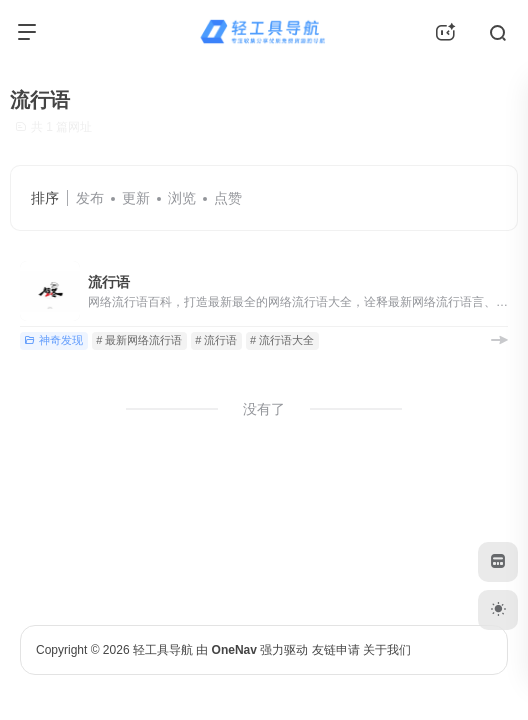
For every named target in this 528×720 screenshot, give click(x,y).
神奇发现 (53, 340)
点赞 (228, 198)
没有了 (264, 409)
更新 (136, 198)
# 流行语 (216, 340)
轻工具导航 (163, 650)
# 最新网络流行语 (139, 340)
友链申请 (336, 650)
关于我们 (387, 650)
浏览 (182, 198)
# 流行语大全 (282, 340)
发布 (90, 198)
